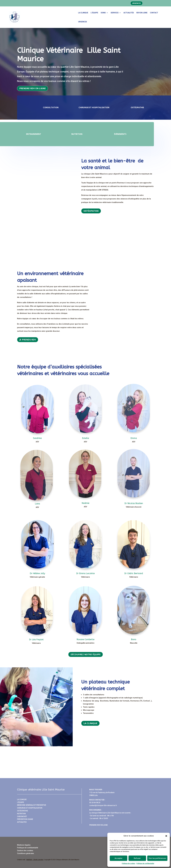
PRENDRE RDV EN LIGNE (99, 825)
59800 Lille (93, 795)
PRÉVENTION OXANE (25, 819)
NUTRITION (21, 814)
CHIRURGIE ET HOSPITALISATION (30, 808)
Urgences (137, 3)
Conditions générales (26, 853)
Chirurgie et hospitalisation (79, 107)
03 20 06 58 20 (95, 803)
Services (115, 13)
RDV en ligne (142, 13)
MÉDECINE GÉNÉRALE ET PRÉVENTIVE (32, 805)
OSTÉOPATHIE (23, 811)
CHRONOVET (22, 816)
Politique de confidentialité (145, 863)
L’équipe (94, 13)
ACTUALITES (22, 822)
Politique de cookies (129, 863)
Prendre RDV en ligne (33, 88)
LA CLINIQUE (22, 799)
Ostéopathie (122, 107)
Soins (103, 13)
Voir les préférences (157, 858)
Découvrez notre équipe (86, 654)
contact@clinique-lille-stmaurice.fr (103, 805)
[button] (166, 836)
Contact (154, 13)
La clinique (83, 13)
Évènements (135, 134)
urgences (83, 22)
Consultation (36, 107)
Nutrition (92, 134)
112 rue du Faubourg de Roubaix (102, 792)
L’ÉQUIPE (21, 802)
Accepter (119, 858)
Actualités (129, 13)
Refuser (137, 858)
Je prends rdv (28, 340)
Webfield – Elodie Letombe (35, 860)
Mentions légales (24, 845)
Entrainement (49, 134)
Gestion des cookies (25, 851)
